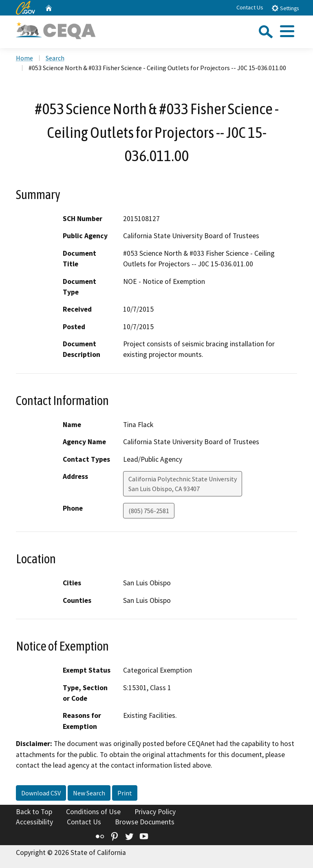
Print (125, 793)
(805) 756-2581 (149, 511)
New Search (89, 793)
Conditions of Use (93, 812)
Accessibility (34, 822)
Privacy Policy (155, 812)
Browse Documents (145, 822)
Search (55, 58)
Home (24, 58)
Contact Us (250, 7)
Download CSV (41, 793)
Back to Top (34, 812)
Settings (285, 8)
